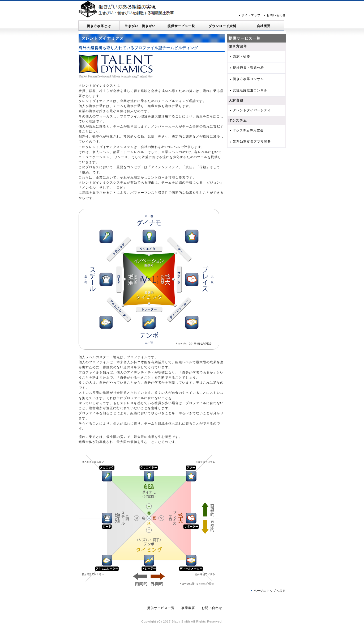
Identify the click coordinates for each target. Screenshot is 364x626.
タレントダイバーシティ (252, 110)
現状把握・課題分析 (248, 68)
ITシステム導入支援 (248, 130)
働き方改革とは (99, 26)
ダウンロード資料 (222, 26)
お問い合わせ (276, 15)
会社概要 (264, 26)
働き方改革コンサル (248, 79)
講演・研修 (241, 56)
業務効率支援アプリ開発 (252, 142)
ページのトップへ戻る (270, 591)
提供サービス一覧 (181, 26)
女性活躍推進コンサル (250, 90)
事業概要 (188, 608)
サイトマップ (251, 15)
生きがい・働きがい (140, 26)
